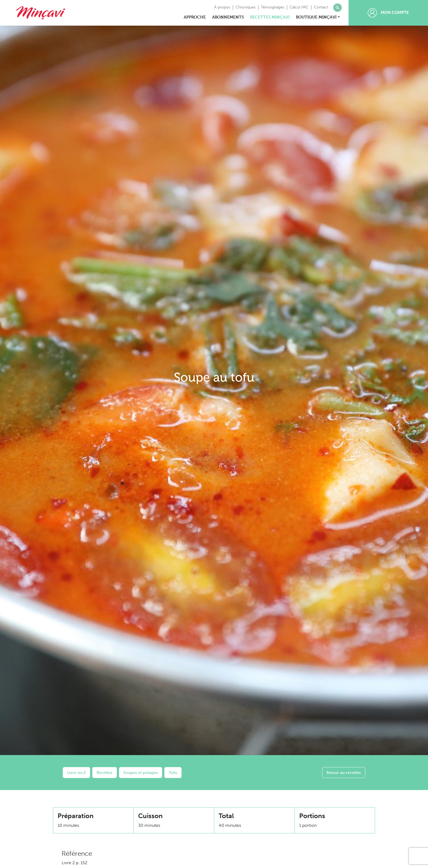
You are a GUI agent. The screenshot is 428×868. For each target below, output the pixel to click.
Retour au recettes (344, 772)
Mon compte (388, 13)
